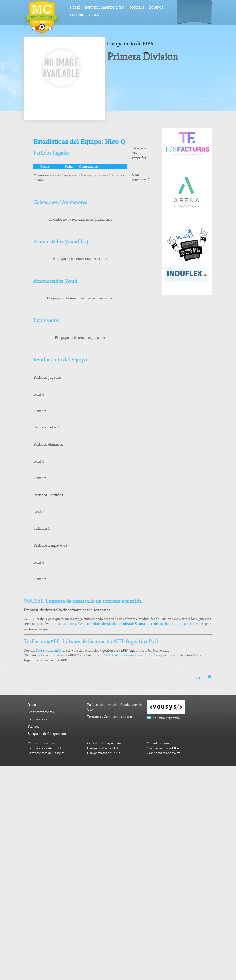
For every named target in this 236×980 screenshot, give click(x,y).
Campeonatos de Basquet (46, 753)
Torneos (33, 726)
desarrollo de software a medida (78, 624)
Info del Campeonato (104, 8)
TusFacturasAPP (49, 651)
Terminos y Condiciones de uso (110, 717)
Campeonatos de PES (103, 748)
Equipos (156, 8)
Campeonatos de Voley (163, 753)
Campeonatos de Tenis (104, 753)
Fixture (77, 15)
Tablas (95, 15)
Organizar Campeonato (104, 743)
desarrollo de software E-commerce (127, 624)
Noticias (136, 8)
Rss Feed (203, 678)
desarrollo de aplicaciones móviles (179, 624)
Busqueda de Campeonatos (47, 734)
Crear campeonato (41, 712)
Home (75, 8)
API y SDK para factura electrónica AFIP (132, 655)
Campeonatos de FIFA (163, 748)
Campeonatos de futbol (44, 748)
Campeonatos (38, 719)
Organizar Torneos (160, 743)
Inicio (32, 705)
